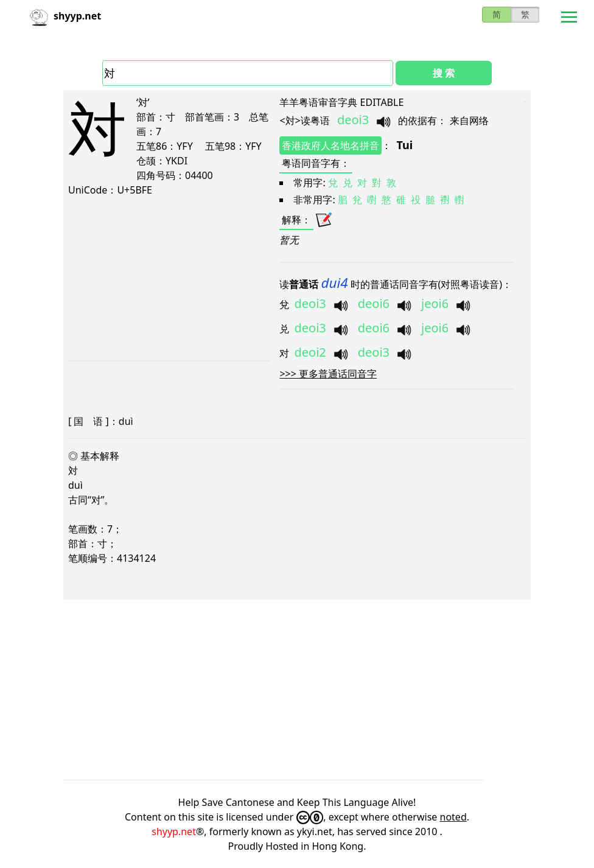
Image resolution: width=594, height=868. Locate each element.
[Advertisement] (168, 278)
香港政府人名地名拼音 (330, 145)
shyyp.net (174, 831)
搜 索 (444, 73)
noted (453, 817)
